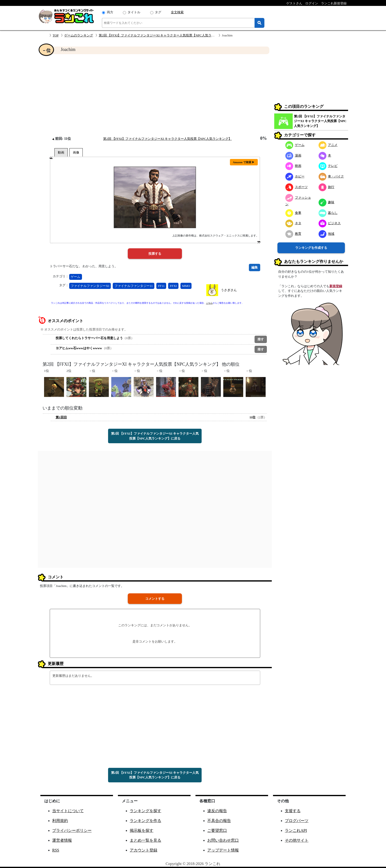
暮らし (328, 213)
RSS (56, 850)
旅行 (327, 187)
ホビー (295, 176)
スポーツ (297, 187)
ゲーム (75, 277)
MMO (186, 286)
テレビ (328, 166)
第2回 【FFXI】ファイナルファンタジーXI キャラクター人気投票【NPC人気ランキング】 (163, 35)
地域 (327, 234)
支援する (293, 811)
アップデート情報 (223, 850)
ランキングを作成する (311, 248)
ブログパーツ (297, 821)
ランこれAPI (296, 830)
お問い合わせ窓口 (223, 840)
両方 (110, 12)
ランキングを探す (145, 811)
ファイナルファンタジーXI (90, 286)
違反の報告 (217, 811)
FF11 (161, 286)
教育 (293, 234)
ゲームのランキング (79, 35)
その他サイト (297, 840)
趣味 (327, 202)
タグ (158, 12)
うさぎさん (229, 290)
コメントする (155, 599)
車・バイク (331, 176)
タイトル (134, 12)
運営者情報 (62, 840)
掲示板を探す (142, 830)
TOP (56, 35)
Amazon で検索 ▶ (244, 162)
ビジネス (330, 223)
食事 (293, 213)
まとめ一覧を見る (145, 840)
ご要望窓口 (217, 830)
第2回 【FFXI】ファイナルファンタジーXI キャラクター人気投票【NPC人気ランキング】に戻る (155, 436)
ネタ (293, 223)
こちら (209, 303)
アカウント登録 (144, 850)
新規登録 (336, 286)
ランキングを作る (145, 821)
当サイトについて (68, 811)
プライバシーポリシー (72, 830)
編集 (255, 267)
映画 (293, 166)
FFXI (173, 286)
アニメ (328, 145)
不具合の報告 (219, 821)
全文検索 (177, 12)
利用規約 (60, 821)
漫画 (293, 155)
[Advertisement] (155, 95)
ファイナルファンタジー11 (134, 286)
